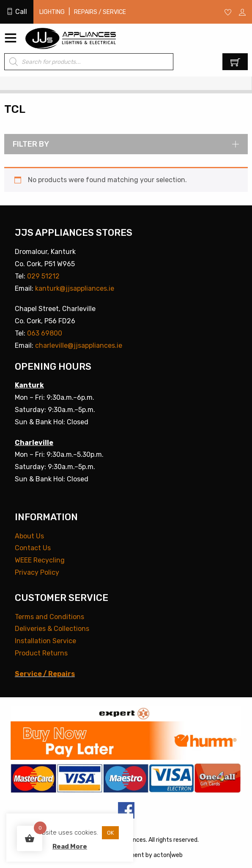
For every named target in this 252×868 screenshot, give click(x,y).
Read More (70, 846)
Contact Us (33, 548)
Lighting (52, 12)
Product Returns (41, 653)
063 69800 (45, 333)
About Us (29, 536)
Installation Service (45, 641)
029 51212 (43, 276)
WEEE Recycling (40, 560)
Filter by (126, 144)
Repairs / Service (100, 12)
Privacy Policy (37, 572)
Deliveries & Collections (52, 629)
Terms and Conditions (49, 617)
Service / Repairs (45, 674)
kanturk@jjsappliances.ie (75, 288)
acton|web (168, 855)
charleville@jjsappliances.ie (79, 345)
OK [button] (110, 833)
